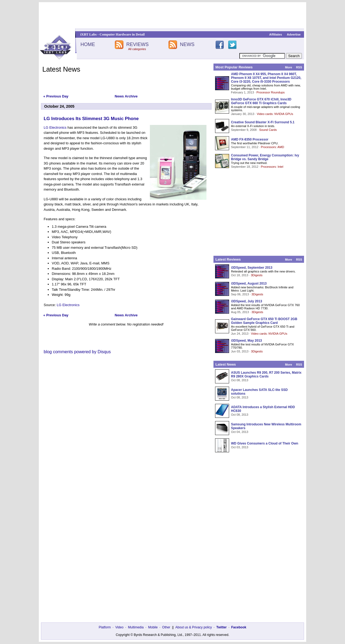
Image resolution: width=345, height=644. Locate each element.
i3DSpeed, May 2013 (246, 341)
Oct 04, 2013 (240, 432)
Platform (105, 627)
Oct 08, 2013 (240, 380)
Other (166, 627)
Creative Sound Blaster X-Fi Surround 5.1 (263, 122)
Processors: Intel (272, 167)
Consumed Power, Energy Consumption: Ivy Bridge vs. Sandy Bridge (265, 157)
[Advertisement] (172, 15)
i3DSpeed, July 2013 (246, 301)
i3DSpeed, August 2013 (249, 283)
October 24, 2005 (59, 106)
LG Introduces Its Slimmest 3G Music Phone (91, 119)
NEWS (187, 44)
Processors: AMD (272, 147)
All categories (137, 49)
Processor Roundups (271, 92)
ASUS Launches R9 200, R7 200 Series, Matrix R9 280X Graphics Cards (266, 374)
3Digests (257, 275)
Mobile (153, 627)
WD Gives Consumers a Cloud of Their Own (265, 443)
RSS (299, 67)
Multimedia (136, 627)
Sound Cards (268, 130)
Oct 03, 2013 (240, 447)
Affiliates (276, 34)
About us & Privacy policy (193, 627)
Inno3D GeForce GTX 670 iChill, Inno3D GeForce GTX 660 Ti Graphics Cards (261, 101)
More (288, 67)
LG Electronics (55, 127)
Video (119, 627)
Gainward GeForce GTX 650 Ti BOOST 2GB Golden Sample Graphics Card (264, 321)
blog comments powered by (77, 352)
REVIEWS (137, 44)
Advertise (294, 34)
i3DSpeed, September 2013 (252, 268)
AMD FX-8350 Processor (250, 139)
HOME (88, 44)
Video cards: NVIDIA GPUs (275, 114)
